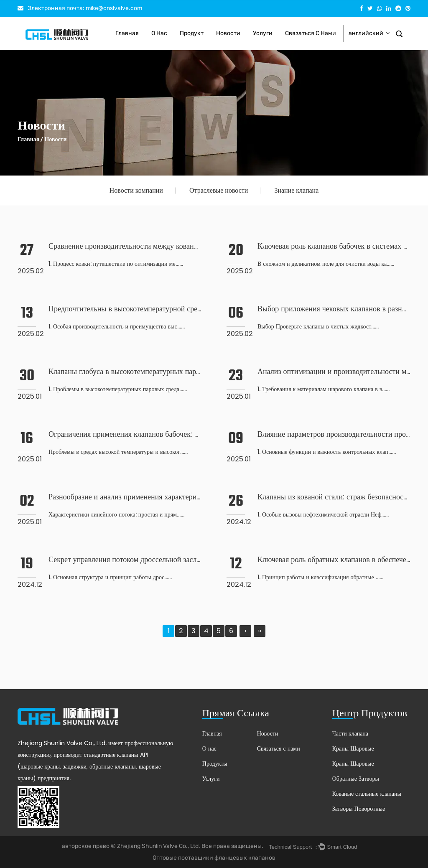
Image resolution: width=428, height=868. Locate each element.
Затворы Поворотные (359, 809)
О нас (159, 33)
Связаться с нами (311, 33)
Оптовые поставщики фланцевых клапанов (214, 858)
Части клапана (350, 733)
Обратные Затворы (356, 779)
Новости (228, 33)
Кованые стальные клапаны (367, 794)
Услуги (263, 33)
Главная (127, 33)
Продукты (215, 764)
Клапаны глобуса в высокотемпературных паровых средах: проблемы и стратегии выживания (199, 371)
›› (260, 631)
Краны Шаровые (353, 748)
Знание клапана (296, 190)
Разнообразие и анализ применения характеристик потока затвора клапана (168, 497)
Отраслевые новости (219, 190)
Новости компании (136, 190)
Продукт (192, 33)
